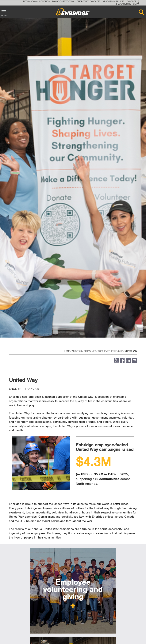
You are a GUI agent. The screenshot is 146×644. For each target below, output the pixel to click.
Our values (90, 351)
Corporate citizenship (110, 351)
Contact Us (133, 1)
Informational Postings (36, 1)
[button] (116, 362)
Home (67, 351)
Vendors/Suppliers (114, 1)
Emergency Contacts (89, 1)
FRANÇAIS (32, 389)
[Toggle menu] (4, 11)
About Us (77, 351)
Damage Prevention (63, 1)
